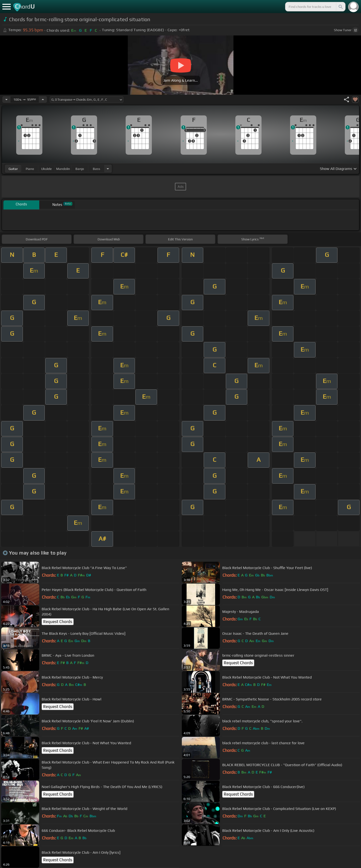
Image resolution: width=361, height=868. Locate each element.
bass (96, 169)
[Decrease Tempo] (6, 99)
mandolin (63, 169)
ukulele (46, 169)
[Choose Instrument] (108, 169)
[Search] (340, 7)
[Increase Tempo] (43, 99)
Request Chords (58, 622)
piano (30, 169)
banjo (80, 169)
